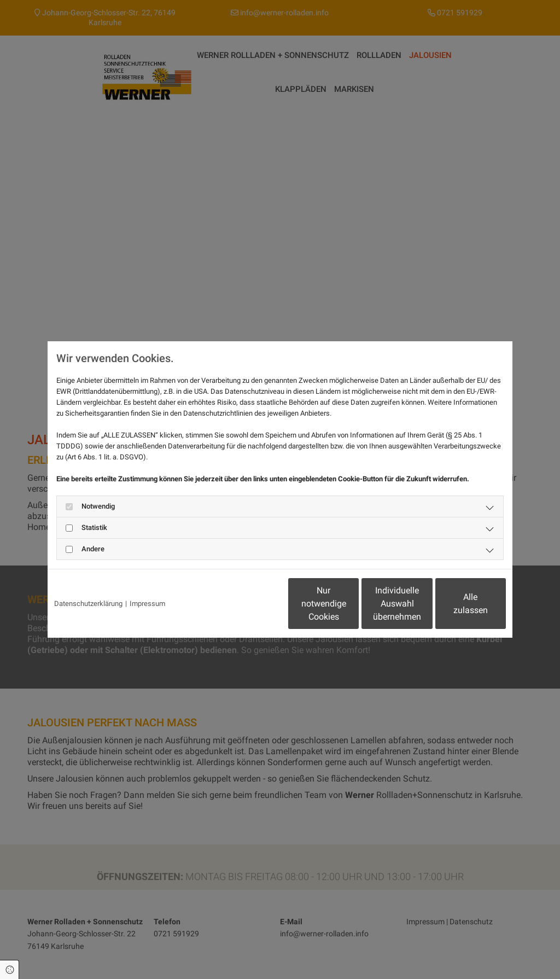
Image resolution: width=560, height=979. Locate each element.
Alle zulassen (455, 604)
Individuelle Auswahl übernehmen (352, 604)
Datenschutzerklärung (88, 604)
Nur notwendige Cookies (247, 604)
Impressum (147, 604)
